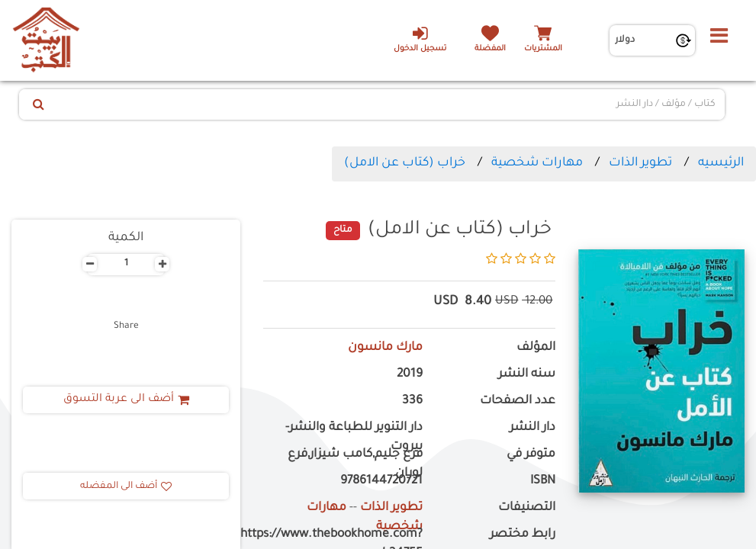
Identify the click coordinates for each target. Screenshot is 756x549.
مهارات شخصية (537, 163)
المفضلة (490, 49)
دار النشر (532, 428)
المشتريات (543, 49)
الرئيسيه (721, 163)
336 (412, 401)
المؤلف (536, 348)
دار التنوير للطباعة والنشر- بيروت (354, 438)
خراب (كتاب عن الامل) (405, 163)
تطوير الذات (640, 163)
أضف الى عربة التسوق (126, 400)
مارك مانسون (385, 348)
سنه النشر (527, 375)
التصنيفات (527, 508)
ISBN (543, 482)
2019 (410, 375)
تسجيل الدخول (420, 39)
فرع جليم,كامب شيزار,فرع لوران (355, 464)
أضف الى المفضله (126, 486)
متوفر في (531, 455)
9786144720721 (381, 482)
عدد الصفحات (518, 401)
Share (126, 326)
